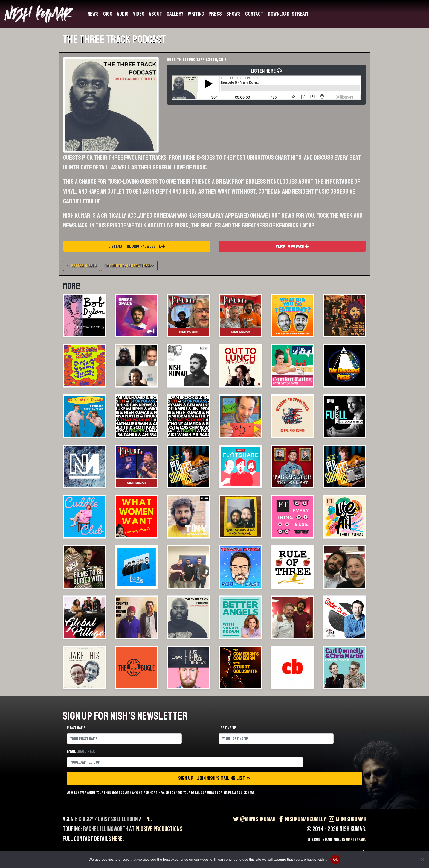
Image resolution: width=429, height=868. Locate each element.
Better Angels (84, 266)
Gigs (108, 14)
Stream (300, 14)
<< (82, 266)
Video (139, 14)
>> (129, 266)
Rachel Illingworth (106, 829)
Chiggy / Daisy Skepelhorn (108, 819)
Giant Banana (356, 840)
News (93, 14)
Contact (254, 14)
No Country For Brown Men (127, 266)
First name (76, 728)
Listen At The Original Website (137, 246)
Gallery (175, 14)
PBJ (149, 819)
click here (247, 793)
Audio (123, 14)
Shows (234, 14)
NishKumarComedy (301, 819)
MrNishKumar (347, 819)
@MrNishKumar (253, 819)
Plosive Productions (159, 829)
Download (279, 14)
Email (81, 752)
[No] (422, 860)
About (156, 14)
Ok (335, 859)
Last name (227, 728)
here (117, 839)
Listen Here (266, 84)
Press (215, 14)
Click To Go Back (292, 246)
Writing (196, 14)
